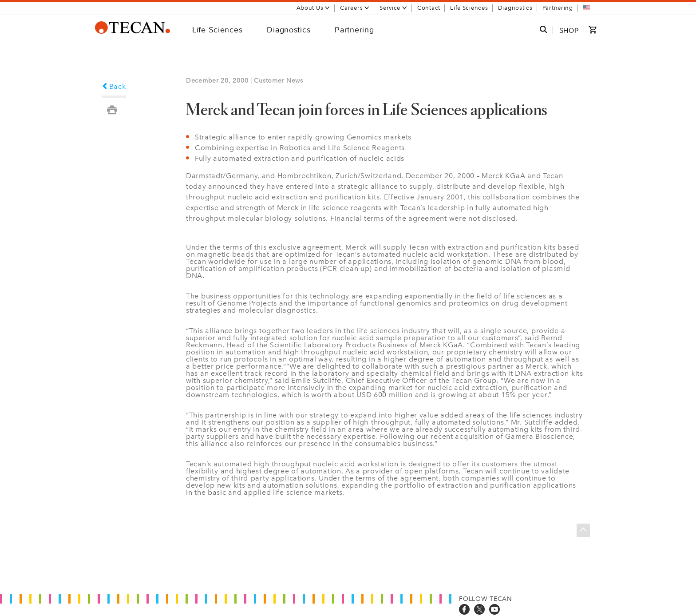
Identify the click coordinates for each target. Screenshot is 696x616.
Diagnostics (515, 8)
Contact (429, 8)
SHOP (569, 30)
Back (114, 86)
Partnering (558, 8)
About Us (314, 8)
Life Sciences (469, 8)
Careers (355, 8)
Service (393, 8)
